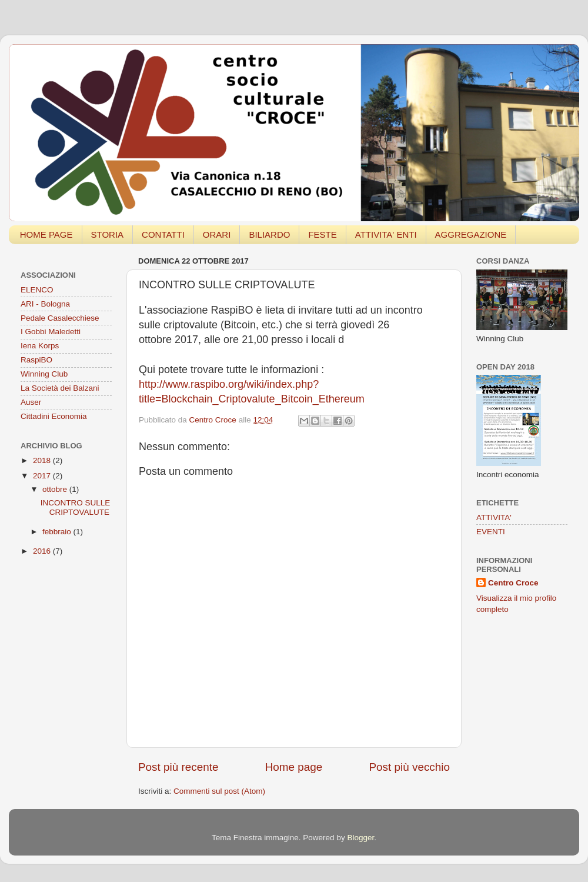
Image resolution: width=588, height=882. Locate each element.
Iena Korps (40, 346)
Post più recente (178, 767)
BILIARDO (269, 234)
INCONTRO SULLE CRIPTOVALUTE (76, 507)
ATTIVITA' (494, 517)
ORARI (217, 234)
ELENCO (37, 290)
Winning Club (44, 374)
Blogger (360, 838)
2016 (43, 551)
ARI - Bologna (45, 304)
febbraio (58, 532)
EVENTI (491, 532)
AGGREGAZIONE (471, 234)
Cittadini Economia (54, 416)
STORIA (108, 234)
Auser (31, 402)
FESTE (322, 234)
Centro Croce (513, 583)
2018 (43, 460)
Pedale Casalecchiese (60, 318)
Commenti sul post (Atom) (219, 791)
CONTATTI (163, 234)
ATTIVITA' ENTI (386, 234)
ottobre (56, 489)
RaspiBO (36, 360)
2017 (43, 476)
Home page (294, 767)
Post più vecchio (409, 767)
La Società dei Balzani (60, 388)
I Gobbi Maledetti (51, 332)
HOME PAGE (46, 234)
